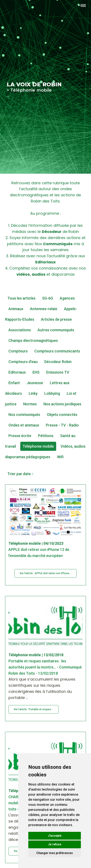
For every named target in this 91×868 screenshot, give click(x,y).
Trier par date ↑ (20, 474)
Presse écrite (20, 436)
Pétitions (46, 436)
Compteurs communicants (57, 351)
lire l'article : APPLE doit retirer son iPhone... (45, 573)
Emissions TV (58, 372)
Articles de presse (56, 319)
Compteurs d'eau (23, 362)
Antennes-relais (44, 309)
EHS (36, 372)
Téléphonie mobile (38, 446)
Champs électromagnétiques (33, 340)
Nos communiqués (24, 415)
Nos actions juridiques (62, 404)
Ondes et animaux (24, 425)
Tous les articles (21, 298)
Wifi (60, 457)
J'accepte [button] (55, 836)
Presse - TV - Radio (62, 425)
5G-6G (48, 298)
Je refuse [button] (55, 844)
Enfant (14, 383)
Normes (30, 404)
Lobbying (52, 393)
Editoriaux (17, 372)
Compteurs (18, 351)
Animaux (16, 309)
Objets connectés (62, 415)
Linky (33, 393)
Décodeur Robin (58, 362)
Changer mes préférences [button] (55, 853)
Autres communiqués (56, 330)
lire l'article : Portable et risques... (33, 709)
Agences (67, 298)
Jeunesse (35, 383)
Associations (20, 330)
